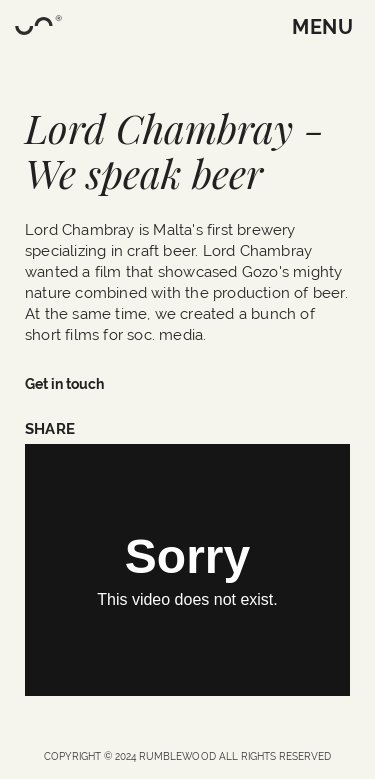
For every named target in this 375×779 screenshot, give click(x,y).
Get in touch (64, 384)
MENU (323, 27)
